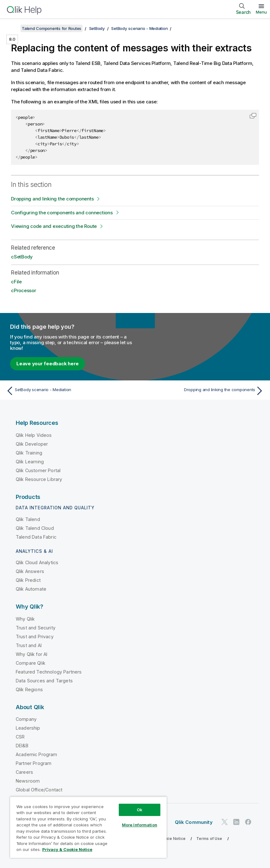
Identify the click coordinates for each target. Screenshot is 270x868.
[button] (253, 116)
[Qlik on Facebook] (248, 822)
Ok (140, 810)
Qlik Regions (29, 689)
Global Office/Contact (39, 790)
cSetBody (22, 257)
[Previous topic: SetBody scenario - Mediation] (69, 391)
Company (26, 719)
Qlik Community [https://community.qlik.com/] (194, 822)
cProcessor (24, 290)
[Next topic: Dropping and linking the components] (201, 391)
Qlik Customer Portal (38, 470)
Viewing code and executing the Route (54, 226)
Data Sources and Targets (44, 681)
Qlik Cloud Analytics (37, 562)
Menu (261, 12)
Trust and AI (29, 645)
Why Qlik (25, 619)
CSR (20, 737)
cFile (16, 282)
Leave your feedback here (48, 364)
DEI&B (22, 746)
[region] (88, 827)
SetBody (97, 28)
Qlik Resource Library (39, 479)
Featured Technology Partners (49, 672)
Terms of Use (209, 839)
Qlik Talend (28, 519)
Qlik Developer (32, 444)
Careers (24, 772)
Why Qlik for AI (32, 654)
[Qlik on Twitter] (225, 822)
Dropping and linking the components (52, 199)
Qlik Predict (28, 580)
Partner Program (34, 763)
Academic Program (37, 754)
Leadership (28, 728)
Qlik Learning (30, 462)
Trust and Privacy (35, 637)
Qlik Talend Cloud (35, 528)
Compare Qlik (31, 663)
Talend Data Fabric (36, 537)
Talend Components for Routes (52, 28)
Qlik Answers (30, 571)
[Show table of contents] (13, 28)
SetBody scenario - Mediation (139, 28)
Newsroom (28, 781)
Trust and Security (36, 628)
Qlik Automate (31, 589)
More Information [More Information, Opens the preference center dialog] (140, 825)
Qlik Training (29, 453)
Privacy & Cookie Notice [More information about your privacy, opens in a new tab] (67, 849)
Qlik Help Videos (34, 435)
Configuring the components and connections (62, 213)
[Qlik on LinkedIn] (236, 822)
